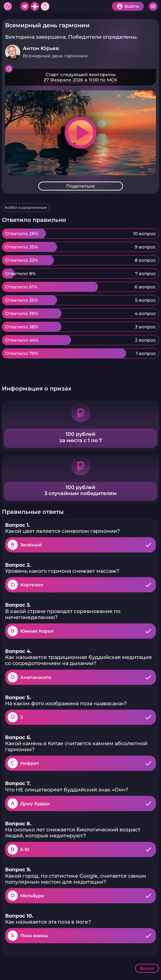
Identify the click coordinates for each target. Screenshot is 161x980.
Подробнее (80, 77)
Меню (153, 6)
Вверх (147, 968)
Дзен (35, 6)
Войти (132, 6)
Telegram (25, 6)
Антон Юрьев (41, 48)
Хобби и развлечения (26, 207)
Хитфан (8, 6)
